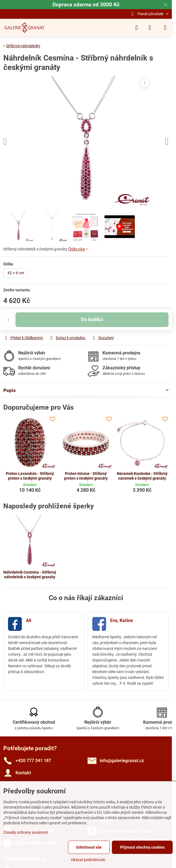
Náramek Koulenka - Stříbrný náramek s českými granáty (142, 476)
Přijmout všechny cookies (142, 847)
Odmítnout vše (89, 847)
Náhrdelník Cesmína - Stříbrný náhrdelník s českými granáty (30, 575)
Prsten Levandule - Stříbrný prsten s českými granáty (30, 476)
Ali (29, 620)
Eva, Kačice (122, 620)
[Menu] (165, 28)
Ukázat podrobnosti (88, 860)
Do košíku (92, 325)
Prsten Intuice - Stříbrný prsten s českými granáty (86, 476)
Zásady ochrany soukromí (26, 832)
